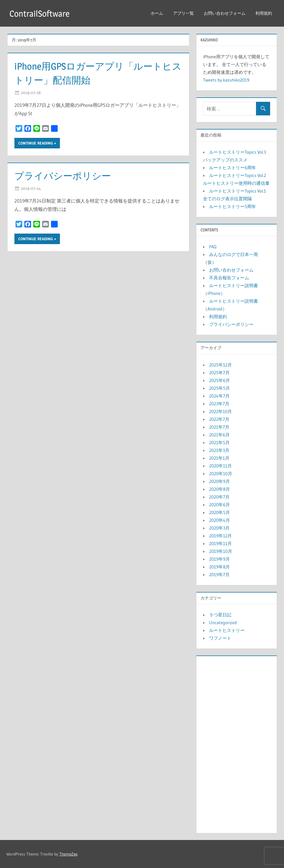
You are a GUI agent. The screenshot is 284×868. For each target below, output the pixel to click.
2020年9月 (220, 481)
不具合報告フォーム (229, 278)
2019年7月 (219, 575)
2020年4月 (220, 520)
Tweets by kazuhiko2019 (226, 80)
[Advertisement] (237, 743)
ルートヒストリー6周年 (233, 168)
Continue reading (36, 143)
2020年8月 (220, 489)
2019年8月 (220, 567)
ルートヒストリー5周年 (233, 206)
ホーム (157, 13)
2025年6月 (220, 380)
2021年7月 (219, 427)
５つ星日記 (220, 615)
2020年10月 (221, 474)
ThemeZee (68, 854)
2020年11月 (220, 466)
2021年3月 (219, 450)
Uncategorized (223, 622)
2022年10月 (220, 411)
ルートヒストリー (227, 630)
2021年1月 (219, 458)
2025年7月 (219, 373)
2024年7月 (219, 396)
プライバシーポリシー (65, 176)
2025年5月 (220, 388)
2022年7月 (219, 419)
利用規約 (264, 13)
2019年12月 (220, 536)
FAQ (213, 247)
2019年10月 (221, 551)
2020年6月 (220, 505)
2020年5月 (220, 512)
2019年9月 (220, 559)
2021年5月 (219, 442)
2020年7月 (219, 497)
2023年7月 (219, 404)
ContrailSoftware (40, 13)
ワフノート (220, 638)
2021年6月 (219, 435)
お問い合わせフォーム (225, 13)
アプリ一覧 (183, 13)
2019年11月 (220, 543)
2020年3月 (219, 528)
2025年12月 (220, 365)
